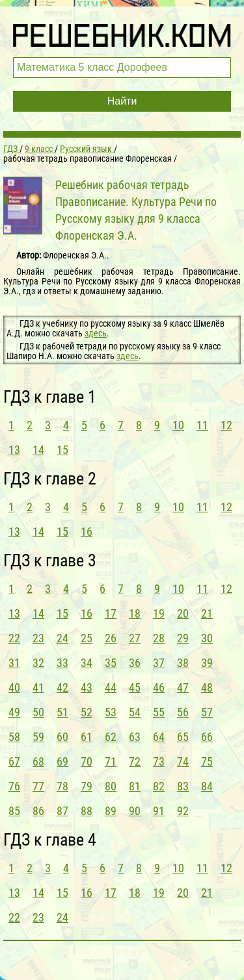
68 (38, 761)
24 (62, 638)
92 (183, 811)
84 (207, 786)
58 (14, 737)
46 (159, 687)
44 (111, 687)
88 (87, 811)
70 (87, 761)
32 (38, 663)
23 (38, 638)
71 (111, 761)
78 (62, 786)
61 (87, 737)
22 (14, 638)
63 (135, 737)
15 (62, 450)
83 (183, 786)
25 (87, 638)
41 (38, 687)
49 (14, 712)
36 (135, 663)
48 (207, 687)
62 (111, 737)
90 (135, 811)
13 (14, 450)
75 (207, 761)
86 (38, 811)
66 (207, 737)
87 (62, 811)
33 (62, 663)
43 (87, 687)
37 (159, 663)
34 (87, 663)
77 (38, 786)
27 (135, 638)
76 (14, 786)
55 (159, 712)
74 (183, 761)
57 (207, 712)
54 (135, 712)
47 (183, 687)
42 (62, 687)
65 (183, 737)
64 (159, 737)
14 (38, 450)
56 (183, 712)
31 (14, 663)
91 (159, 811)
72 (135, 761)
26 (111, 638)
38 (183, 663)
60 (62, 737)
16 (87, 532)
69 (62, 761)
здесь (96, 333)
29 (183, 638)
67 (14, 761)
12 (226, 425)
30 (207, 638)
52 (87, 712)
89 (111, 811)
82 (159, 786)
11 (202, 425)
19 (159, 613)
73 (159, 761)
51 (62, 712)
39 (207, 663)
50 (38, 712)
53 (111, 712)
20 (183, 613)
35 (111, 663)
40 (14, 687)
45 (135, 687)
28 (159, 638)
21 (207, 613)
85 (14, 811)
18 (135, 613)
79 (87, 786)
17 (111, 613)
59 (38, 737)
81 (135, 786)
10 (178, 425)
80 (111, 786)
